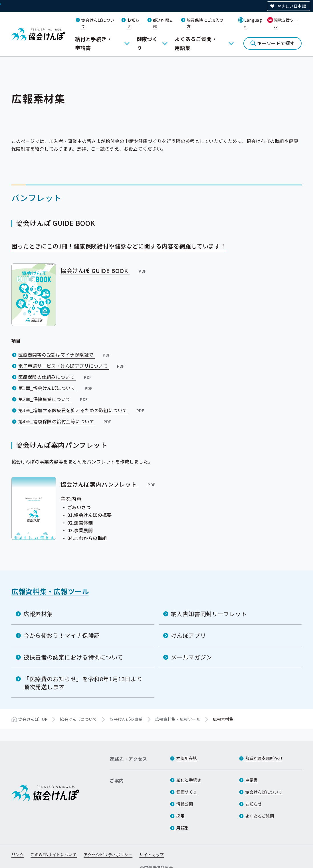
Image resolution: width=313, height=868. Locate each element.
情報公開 (185, 804)
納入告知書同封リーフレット (209, 614)
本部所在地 (187, 758)
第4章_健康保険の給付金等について (65, 421)
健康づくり (147, 43)
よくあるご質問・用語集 (196, 43)
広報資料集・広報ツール (50, 591)
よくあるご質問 (260, 816)
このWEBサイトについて (54, 855)
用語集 (182, 828)
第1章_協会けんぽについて (56, 388)
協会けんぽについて (78, 719)
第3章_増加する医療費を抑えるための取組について (82, 410)
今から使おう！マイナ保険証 (62, 635)
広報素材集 (38, 614)
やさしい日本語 (291, 6)
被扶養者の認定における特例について (73, 657)
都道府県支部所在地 (264, 758)
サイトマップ (152, 855)
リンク (18, 855)
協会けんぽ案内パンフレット (108, 484)
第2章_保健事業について (54, 399)
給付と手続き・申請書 (93, 43)
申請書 (252, 780)
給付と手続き (189, 780)
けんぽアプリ (189, 635)
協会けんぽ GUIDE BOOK (104, 271)
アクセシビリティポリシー (108, 855)
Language (253, 23)
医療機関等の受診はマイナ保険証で (65, 355)
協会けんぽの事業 (126, 719)
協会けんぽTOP (33, 719)
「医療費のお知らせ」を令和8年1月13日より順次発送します (83, 683)
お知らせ (254, 804)
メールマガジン (191, 657)
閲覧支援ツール (286, 23)
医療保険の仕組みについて (56, 377)
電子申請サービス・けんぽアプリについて (72, 366)
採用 (180, 816)
